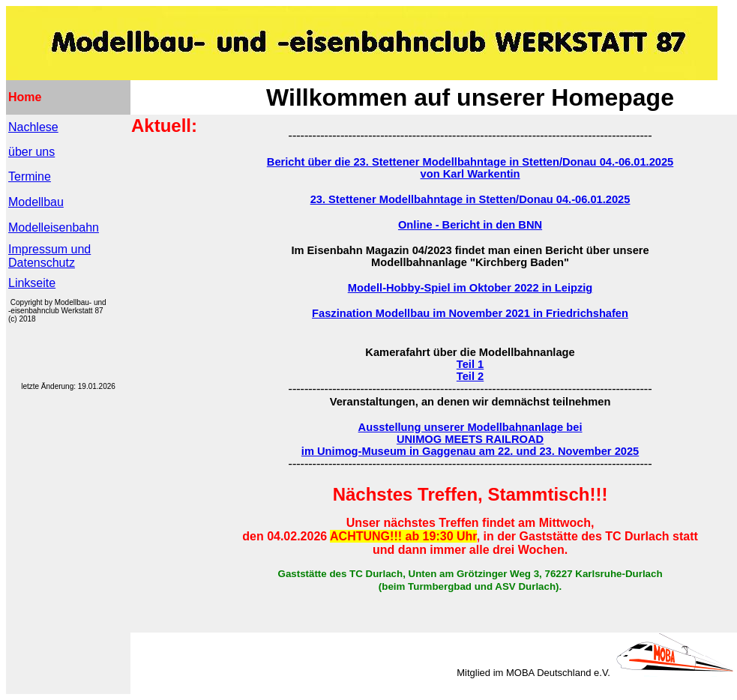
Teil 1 (470, 364)
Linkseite (32, 283)
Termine (30, 176)
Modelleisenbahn (54, 227)
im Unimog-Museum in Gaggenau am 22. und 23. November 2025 (470, 451)
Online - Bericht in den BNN (470, 225)
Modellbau (36, 202)
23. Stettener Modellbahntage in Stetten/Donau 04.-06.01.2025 (470, 199)
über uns (31, 152)
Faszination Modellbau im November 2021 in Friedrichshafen (470, 313)
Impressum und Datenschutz (49, 256)
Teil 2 (470, 376)
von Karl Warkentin (470, 174)
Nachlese (33, 127)
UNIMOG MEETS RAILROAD (470, 439)
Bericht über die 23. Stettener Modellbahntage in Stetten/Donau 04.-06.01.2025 (470, 162)
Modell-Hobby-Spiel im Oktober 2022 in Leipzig (470, 288)
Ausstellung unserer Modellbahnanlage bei (470, 427)
